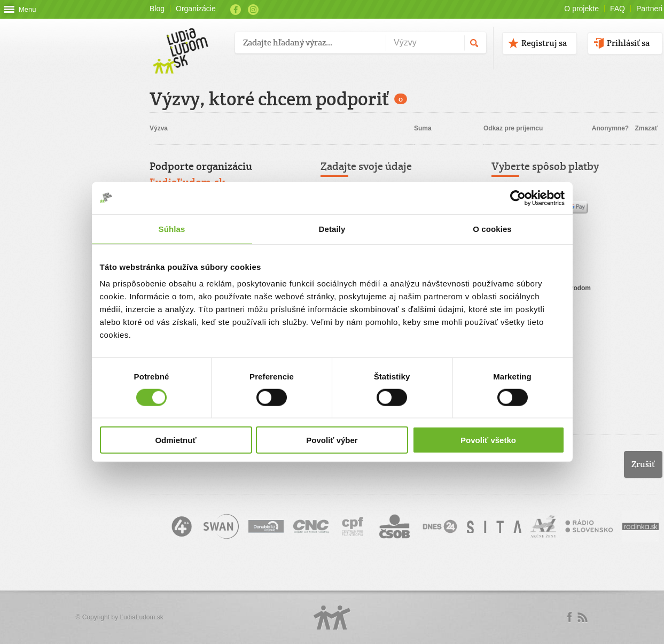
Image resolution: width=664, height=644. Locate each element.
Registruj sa (544, 43)
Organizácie (196, 9)
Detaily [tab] (332, 228)
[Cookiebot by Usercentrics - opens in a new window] (518, 198)
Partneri (649, 9)
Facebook (236, 10)
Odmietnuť (175, 440)
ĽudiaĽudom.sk (141, 617)
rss (582, 617)
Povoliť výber (332, 440)
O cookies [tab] (492, 228)
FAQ (618, 9)
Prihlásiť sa (628, 43)
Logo (332, 618)
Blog (157, 9)
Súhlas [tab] (172, 228)
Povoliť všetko (488, 440)
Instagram (253, 10)
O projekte (581, 9)
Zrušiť (643, 464)
